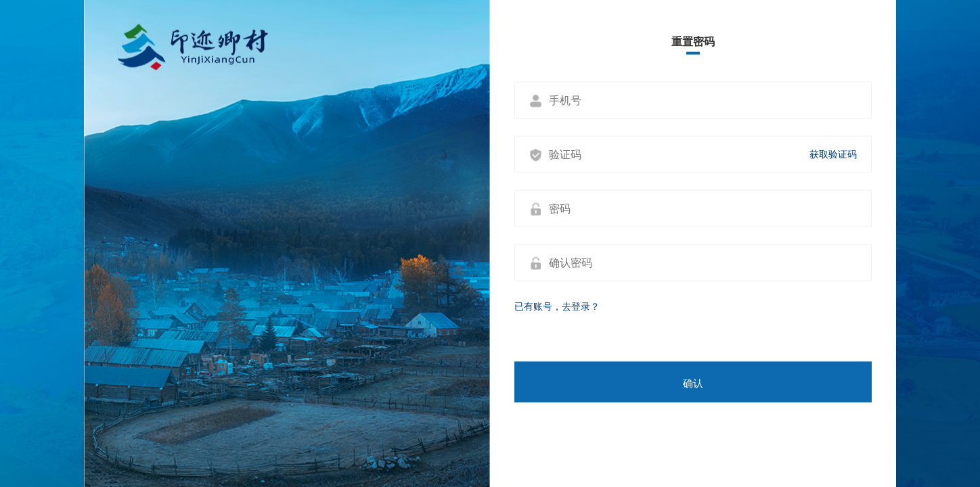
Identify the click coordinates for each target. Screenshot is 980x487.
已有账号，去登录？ (557, 306)
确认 (693, 384)
